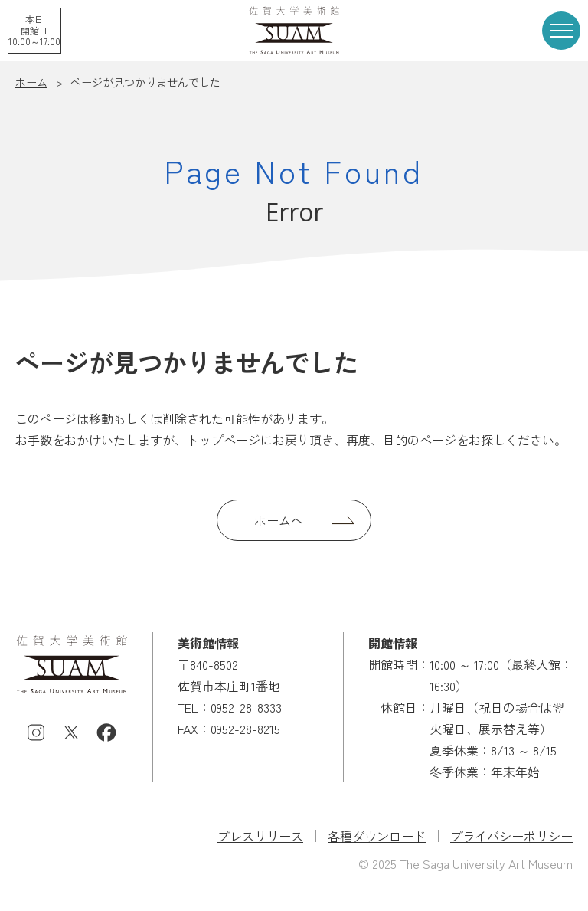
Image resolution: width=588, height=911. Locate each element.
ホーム (31, 82)
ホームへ (279, 520)
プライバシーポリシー (511, 836)
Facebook (106, 732)
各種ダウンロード (377, 836)
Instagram (36, 732)
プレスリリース (260, 836)
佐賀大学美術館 (294, 30)
